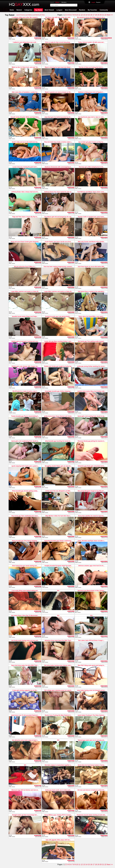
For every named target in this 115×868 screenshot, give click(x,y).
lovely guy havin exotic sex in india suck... (58, 790)
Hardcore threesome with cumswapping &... (58, 167)
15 (89, 15)
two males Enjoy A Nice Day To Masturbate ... (25, 616)
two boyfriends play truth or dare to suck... (91, 117)
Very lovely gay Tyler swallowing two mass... (25, 516)
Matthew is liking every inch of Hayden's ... (91, 92)
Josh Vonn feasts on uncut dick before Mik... (91, 267)
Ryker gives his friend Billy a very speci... (91, 316)
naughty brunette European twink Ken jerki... (58, 566)
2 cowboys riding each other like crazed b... (25, 17)
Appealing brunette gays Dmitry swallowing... (58, 541)
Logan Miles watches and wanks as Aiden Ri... (25, 292)
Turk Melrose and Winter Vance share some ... (91, 192)
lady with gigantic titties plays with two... (58, 840)
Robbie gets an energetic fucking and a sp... (25, 341)
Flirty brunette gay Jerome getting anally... (25, 491)
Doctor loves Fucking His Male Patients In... (58, 715)
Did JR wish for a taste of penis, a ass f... (25, 391)
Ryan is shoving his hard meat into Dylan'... (58, 67)
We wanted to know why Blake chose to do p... (91, 17)
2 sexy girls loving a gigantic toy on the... (25, 690)
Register (96, 2)
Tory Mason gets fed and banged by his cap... (58, 217)
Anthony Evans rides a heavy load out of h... (25, 192)
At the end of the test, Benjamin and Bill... (58, 491)
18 (96, 15)
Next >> (110, 15)
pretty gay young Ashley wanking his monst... (91, 366)
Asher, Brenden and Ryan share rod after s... (91, 541)
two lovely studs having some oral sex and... (25, 640)
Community (104, 10)
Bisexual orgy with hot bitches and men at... (25, 790)
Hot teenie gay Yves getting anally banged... (91, 341)
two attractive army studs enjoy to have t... (25, 740)
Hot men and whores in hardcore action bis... (91, 790)
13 (84, 15)
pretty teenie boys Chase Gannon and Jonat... (58, 416)
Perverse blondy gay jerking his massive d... (91, 441)
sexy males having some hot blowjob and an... (91, 690)
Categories (28, 10)
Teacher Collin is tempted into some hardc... (91, 217)
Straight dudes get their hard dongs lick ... (25, 815)
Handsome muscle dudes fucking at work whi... (91, 815)
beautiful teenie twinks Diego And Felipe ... (25, 316)
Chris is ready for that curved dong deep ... (58, 42)
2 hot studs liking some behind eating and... (25, 591)
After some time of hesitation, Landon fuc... (25, 92)
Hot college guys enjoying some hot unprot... (58, 690)
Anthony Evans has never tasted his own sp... (58, 192)
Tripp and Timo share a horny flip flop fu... (25, 217)
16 (91, 15)
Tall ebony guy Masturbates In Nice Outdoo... (91, 591)
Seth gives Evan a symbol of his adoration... (91, 292)
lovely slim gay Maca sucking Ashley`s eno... (58, 341)
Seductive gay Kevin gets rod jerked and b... (91, 466)
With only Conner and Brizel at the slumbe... (91, 242)
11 (79, 15)
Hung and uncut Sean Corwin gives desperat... (25, 242)
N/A (58, 591)
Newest (19, 10)
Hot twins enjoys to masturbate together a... (58, 765)
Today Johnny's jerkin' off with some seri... (91, 42)
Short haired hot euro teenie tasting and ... (25, 566)
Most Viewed (49, 10)
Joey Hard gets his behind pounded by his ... (58, 117)
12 (82, 15)
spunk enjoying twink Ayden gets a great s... (25, 466)
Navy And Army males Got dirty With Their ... (25, 665)
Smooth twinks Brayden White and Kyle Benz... (25, 117)
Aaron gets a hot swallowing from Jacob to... (25, 441)
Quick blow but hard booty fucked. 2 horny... (91, 765)
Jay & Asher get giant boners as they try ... (91, 142)
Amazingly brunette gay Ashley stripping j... (58, 391)
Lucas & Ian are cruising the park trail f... (25, 167)
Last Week (28, 15)
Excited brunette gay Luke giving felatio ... (58, 316)
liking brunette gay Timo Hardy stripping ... (25, 541)
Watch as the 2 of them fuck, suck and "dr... (25, 67)
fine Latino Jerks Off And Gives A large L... (91, 640)
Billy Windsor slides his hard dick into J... (58, 516)
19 (98, 15)
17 (94, 15)
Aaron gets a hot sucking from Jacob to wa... (91, 416)
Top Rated (38, 10)
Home (12, 10)
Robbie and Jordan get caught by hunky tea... (58, 366)
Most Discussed (71, 10)
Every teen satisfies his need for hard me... (91, 516)
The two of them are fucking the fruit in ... (91, 67)
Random (82, 10)
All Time (42, 15)
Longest (59, 10)
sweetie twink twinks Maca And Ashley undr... (91, 391)
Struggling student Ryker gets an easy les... (58, 466)
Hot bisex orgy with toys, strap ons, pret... (58, 17)
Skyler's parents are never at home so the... (58, 92)
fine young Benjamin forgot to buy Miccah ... (91, 491)
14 (87, 15)
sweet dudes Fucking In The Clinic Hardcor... (91, 715)
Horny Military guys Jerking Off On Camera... (58, 815)
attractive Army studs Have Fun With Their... (58, 640)
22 (105, 15)
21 (103, 15)
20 (101, 15)
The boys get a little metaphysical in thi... (91, 167)
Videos (57, 2)
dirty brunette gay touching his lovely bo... (58, 441)
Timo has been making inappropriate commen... (58, 267)
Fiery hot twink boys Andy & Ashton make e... (58, 142)
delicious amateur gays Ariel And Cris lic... (91, 566)
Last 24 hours (20, 15)
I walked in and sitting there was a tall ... (25, 42)
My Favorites (92, 10)
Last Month (36, 15)
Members (64, 2)
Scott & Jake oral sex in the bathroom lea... (25, 142)
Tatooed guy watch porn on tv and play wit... (91, 740)
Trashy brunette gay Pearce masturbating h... (25, 416)
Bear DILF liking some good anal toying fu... (91, 665)
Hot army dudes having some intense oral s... (58, 665)
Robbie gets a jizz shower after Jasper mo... (25, 366)
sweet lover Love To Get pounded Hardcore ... (25, 715)
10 (77, 15)
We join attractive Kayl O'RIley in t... (25, 267)
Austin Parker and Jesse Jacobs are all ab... (58, 242)
